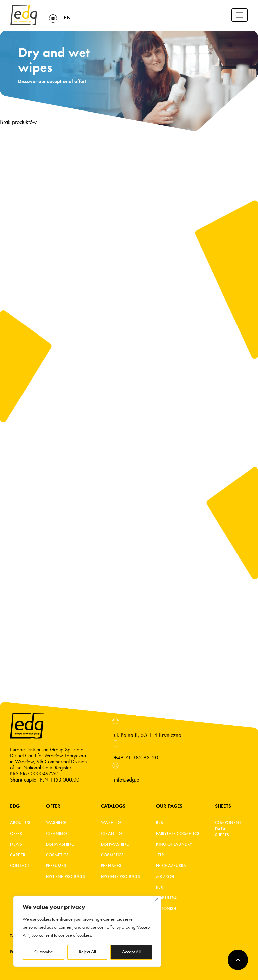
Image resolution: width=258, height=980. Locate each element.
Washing (56, 823)
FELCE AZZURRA (171, 866)
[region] (87, 931)
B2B (159, 823)
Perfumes (56, 866)
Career (18, 855)
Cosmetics (57, 855)
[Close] (157, 899)
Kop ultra (166, 898)
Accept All (131, 952)
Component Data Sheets (226, 829)
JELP (160, 855)
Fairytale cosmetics (178, 834)
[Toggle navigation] (240, 15)
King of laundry (174, 844)
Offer (16, 834)
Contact (20, 866)
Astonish (166, 909)
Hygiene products (66, 877)
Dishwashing (60, 844)
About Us (20, 823)
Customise (44, 952)
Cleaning (56, 834)
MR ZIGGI (165, 877)
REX (159, 887)
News (16, 844)
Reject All (88, 952)
